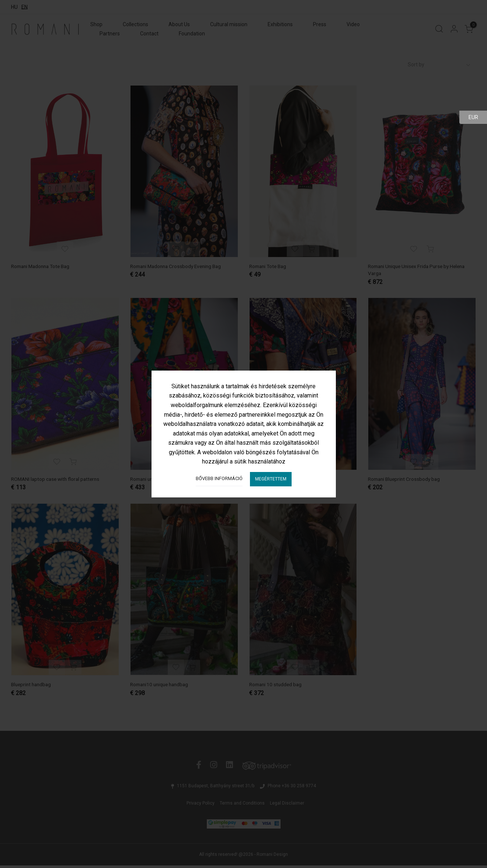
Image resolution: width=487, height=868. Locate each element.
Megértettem (271, 479)
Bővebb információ (219, 478)
